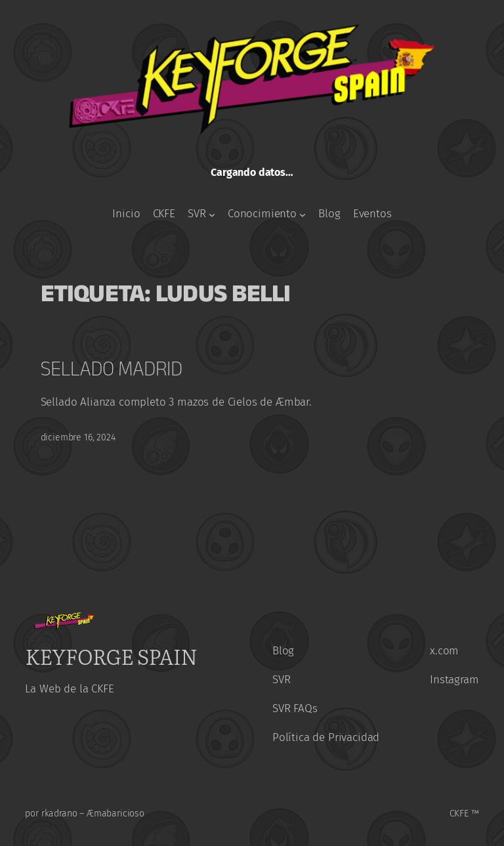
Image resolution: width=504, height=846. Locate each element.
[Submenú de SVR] (212, 215)
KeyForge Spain (111, 656)
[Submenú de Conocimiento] (303, 215)
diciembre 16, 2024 (78, 437)
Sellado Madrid (112, 368)
